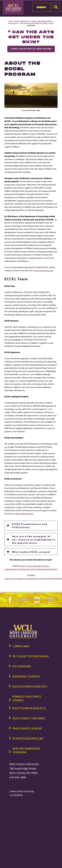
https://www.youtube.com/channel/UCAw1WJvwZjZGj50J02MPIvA (33, 578)
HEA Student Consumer (29, 718)
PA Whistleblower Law (28, 738)
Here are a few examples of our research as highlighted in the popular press (34, 540)
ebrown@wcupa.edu (44, 270)
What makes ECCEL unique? (31, 552)
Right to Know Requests (29, 708)
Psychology (13, 23)
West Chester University (19, 21)
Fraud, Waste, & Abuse (27, 728)
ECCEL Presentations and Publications (30, 526)
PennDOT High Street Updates (27, 698)
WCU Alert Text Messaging (31, 656)
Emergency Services (26, 676)
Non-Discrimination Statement (26, 750)
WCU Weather (22, 666)
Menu (42, 7)
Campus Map (21, 646)
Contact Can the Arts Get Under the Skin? (31, 49)
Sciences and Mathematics (41, 21)
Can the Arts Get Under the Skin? (34, 23)
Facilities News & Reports (30, 686)
